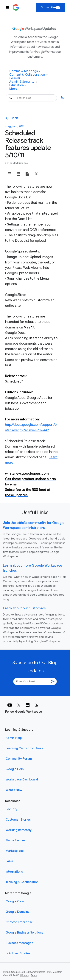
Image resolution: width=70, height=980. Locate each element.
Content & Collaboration (28, 75)
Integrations (14, 872)
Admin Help (14, 738)
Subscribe (51, 7)
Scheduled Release (16, 163)
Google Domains (17, 912)
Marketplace (15, 851)
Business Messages (19, 943)
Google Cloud (16, 901)
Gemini (16, 78)
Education (18, 85)
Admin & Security (23, 82)
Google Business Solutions (24, 933)
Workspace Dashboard (22, 780)
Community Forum (19, 759)
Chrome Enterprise (19, 922)
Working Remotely (19, 830)
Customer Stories (18, 820)
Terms (34, 975)
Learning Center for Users (24, 748)
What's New (14, 790)
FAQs (9, 861)
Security (11, 809)
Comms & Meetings (25, 71)
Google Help (15, 769)
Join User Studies (18, 953)
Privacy (25, 975)
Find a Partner (15, 840)
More (15, 89)
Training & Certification (22, 882)
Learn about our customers (24, 608)
